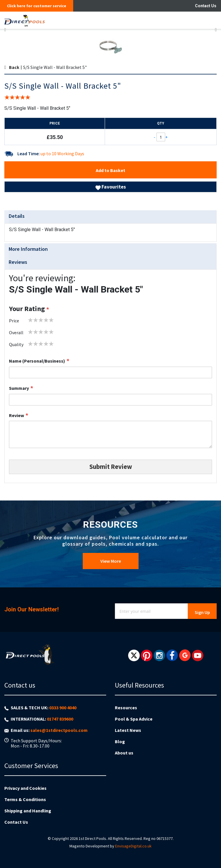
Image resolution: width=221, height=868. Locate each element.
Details (17, 216)
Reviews (18, 262)
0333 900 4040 (63, 708)
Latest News (128, 730)
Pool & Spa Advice (134, 719)
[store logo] (91, 20)
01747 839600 (60, 719)
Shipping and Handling (28, 811)
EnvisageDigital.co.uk (133, 846)
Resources (126, 708)
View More (111, 561)
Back (14, 67)
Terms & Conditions (25, 799)
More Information (28, 249)
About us (124, 753)
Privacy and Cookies (25, 788)
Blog (120, 741)
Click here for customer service (37, 6)
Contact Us (206, 6)
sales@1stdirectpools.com (59, 730)
